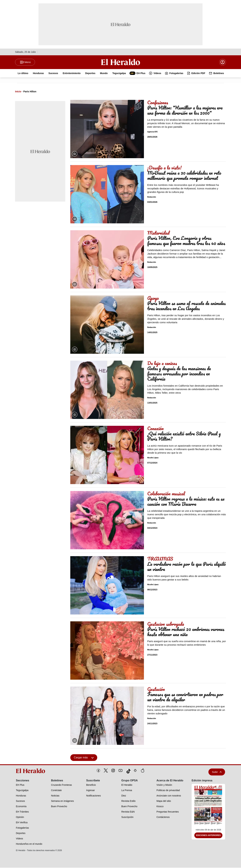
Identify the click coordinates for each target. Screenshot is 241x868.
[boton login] (223, 62)
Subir (217, 772)
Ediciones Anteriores (208, 836)
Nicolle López (153, 458)
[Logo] (120, 62)
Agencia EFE (152, 132)
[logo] (32, 771)
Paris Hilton (30, 92)
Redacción (152, 197)
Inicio (18, 92)
